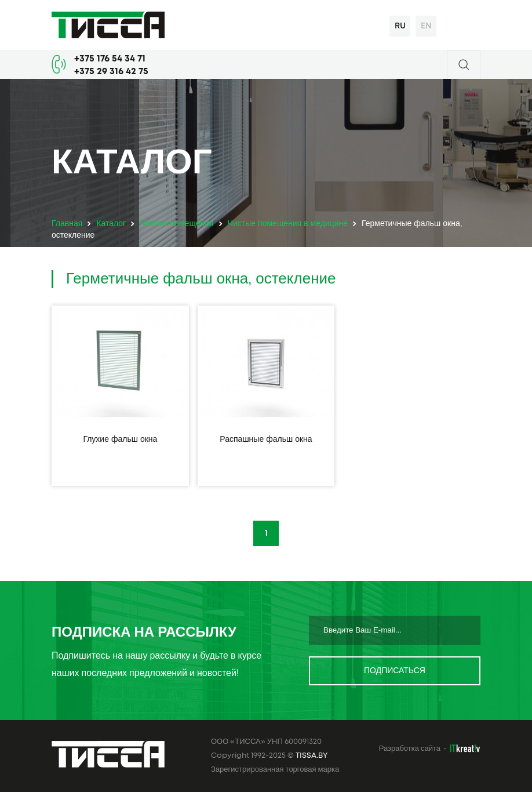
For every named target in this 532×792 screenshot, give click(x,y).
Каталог (111, 224)
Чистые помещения (176, 224)
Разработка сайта (410, 749)
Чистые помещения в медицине (288, 224)
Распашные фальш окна (266, 439)
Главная (67, 224)
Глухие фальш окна (120, 439)
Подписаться (395, 671)
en (426, 26)
